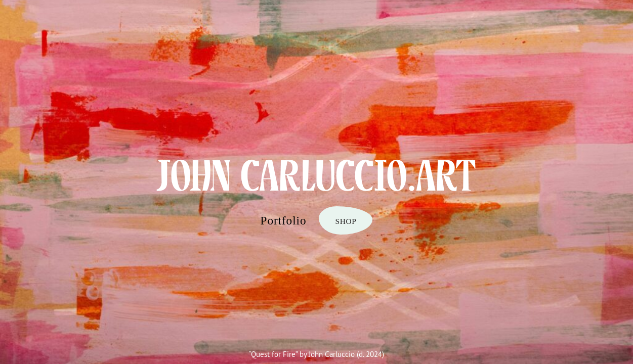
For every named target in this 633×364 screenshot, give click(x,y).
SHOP (346, 221)
